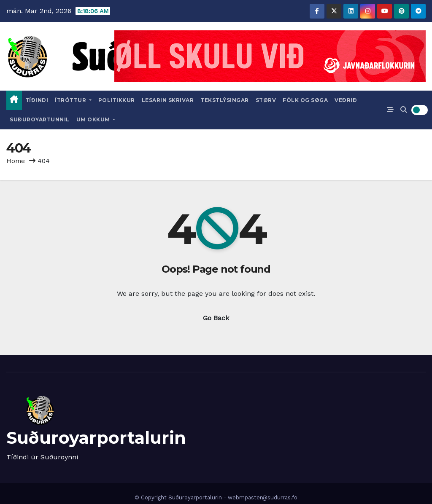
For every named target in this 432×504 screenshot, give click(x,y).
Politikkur (117, 100)
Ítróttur (73, 100)
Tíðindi (37, 100)
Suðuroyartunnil (40, 119)
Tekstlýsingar (225, 100)
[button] (404, 110)
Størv (266, 100)
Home (16, 161)
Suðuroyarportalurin (96, 438)
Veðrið (346, 100)
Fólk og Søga (305, 100)
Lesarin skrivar (168, 100)
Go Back (216, 318)
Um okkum (96, 119)
